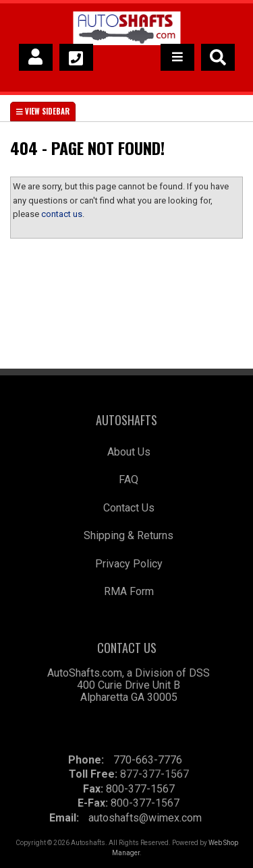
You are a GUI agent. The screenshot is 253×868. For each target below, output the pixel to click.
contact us (62, 214)
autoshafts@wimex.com (145, 818)
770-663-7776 (148, 760)
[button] (218, 57)
